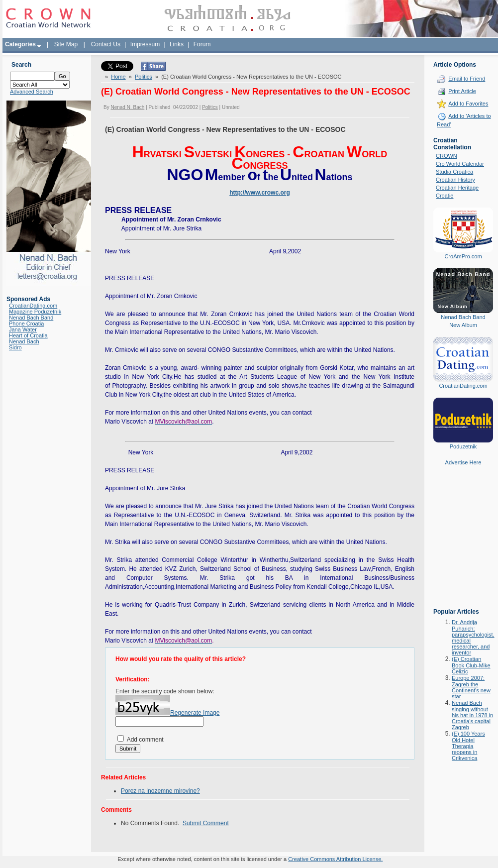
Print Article (462, 91)
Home (118, 77)
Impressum (145, 44)
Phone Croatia (26, 324)
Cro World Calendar (460, 164)
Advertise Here (463, 462)
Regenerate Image (195, 713)
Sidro (15, 347)
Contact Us (106, 44)
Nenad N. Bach (127, 107)
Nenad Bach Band (31, 318)
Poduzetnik (463, 446)
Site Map (66, 44)
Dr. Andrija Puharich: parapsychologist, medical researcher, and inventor (473, 637)
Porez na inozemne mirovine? (160, 791)
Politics (144, 77)
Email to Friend (467, 79)
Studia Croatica (454, 172)
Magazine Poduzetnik (35, 312)
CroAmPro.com (463, 256)
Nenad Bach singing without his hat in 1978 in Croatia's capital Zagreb (472, 715)
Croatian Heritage (457, 188)
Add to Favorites (468, 104)
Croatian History (455, 180)
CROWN (447, 156)
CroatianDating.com (33, 306)
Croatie (445, 196)
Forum (202, 44)
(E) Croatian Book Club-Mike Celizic (471, 665)
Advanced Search (32, 92)
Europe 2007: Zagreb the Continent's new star (471, 687)
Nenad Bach (24, 341)
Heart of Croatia (28, 335)
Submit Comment (206, 823)
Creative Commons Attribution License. (335, 859)
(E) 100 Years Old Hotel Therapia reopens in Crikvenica (468, 746)
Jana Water (23, 329)
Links (177, 44)
